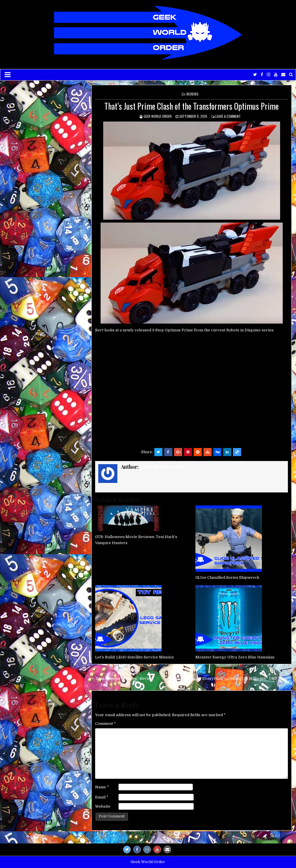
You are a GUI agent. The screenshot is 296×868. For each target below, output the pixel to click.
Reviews (193, 94)
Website (103, 806)
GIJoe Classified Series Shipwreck (227, 577)
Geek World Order (158, 116)
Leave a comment (228, 116)
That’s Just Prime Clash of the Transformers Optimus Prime (192, 106)
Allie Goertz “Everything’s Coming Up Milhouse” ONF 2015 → (235, 678)
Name (102, 787)
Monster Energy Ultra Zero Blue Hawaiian (235, 657)
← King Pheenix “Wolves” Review (122, 678)
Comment (106, 724)
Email (102, 797)
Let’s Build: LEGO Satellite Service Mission (134, 657)
